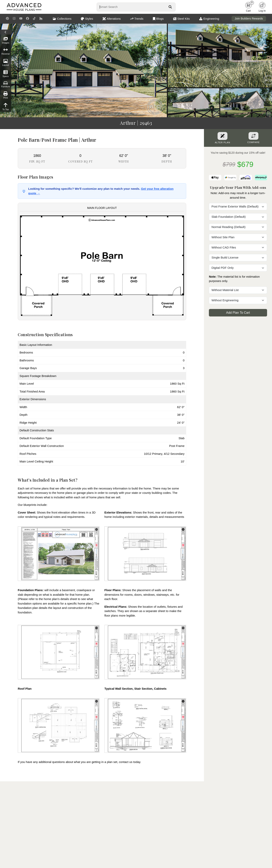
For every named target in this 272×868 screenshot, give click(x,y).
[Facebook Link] (28, 19)
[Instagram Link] (14, 19)
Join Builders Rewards (249, 19)
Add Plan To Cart (238, 313)
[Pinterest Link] (7, 19)
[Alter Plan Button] (222, 136)
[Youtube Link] (21, 19)
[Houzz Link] (41, 19)
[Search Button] (170, 7)
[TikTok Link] (34, 19)
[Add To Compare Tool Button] (253, 136)
